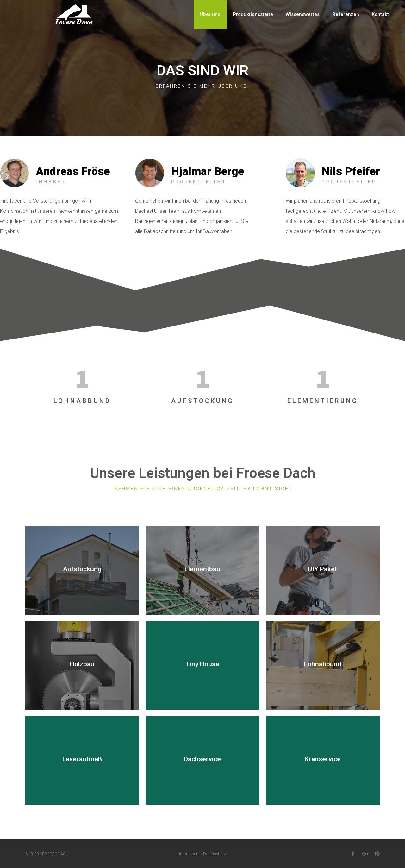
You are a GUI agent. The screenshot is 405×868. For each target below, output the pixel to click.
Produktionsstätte (253, 14)
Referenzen (346, 14)
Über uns (210, 14)
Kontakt (380, 14)
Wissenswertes (303, 14)
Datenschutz (215, 854)
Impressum (189, 854)
